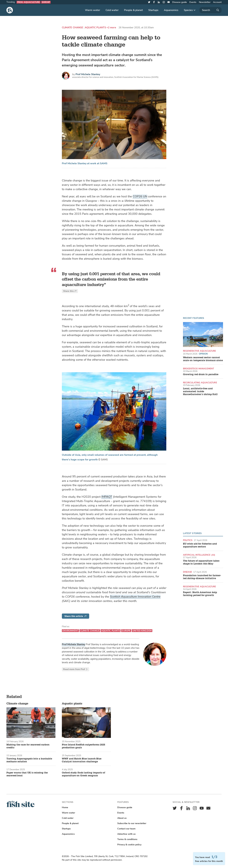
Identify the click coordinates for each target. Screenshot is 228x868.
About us (122, 818)
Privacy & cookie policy (129, 845)
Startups (153, 10)
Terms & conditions (127, 839)
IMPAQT (107, 497)
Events (193, 2)
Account (217, 2)
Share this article (76, 616)
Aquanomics (171, 10)
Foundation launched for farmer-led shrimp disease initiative (202, 577)
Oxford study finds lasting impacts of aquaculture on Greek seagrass (83, 774)
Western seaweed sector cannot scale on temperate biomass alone (203, 359)
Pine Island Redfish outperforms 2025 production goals (83, 746)
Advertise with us (126, 834)
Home (65, 807)
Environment (70, 631)
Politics (188, 540)
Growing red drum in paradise (201, 374)
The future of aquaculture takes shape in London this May (201, 562)
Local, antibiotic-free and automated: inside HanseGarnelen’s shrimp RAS (200, 392)
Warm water (93, 10)
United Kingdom (142, 631)
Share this (70, 291)
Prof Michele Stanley (88, 74)
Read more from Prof (76, 669)
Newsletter (205, 2)
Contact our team (126, 829)
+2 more (111, 28)
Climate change (73, 28)
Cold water (112, 10)
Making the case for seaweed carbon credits (28, 746)
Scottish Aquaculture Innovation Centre (135, 597)
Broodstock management (199, 369)
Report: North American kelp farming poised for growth (200, 594)
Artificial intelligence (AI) (199, 555)
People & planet (133, 10)
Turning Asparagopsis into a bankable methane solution (29, 760)
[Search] (210, 10)
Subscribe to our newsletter (132, 823)
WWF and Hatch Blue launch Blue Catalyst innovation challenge (82, 760)
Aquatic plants (95, 28)
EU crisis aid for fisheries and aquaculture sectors (200, 545)
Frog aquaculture (29, 2)
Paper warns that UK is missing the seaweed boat (27, 774)
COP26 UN (140, 196)
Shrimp (46, 2)
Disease (188, 572)
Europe (126, 631)
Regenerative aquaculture (200, 351)
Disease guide (180, 2)
